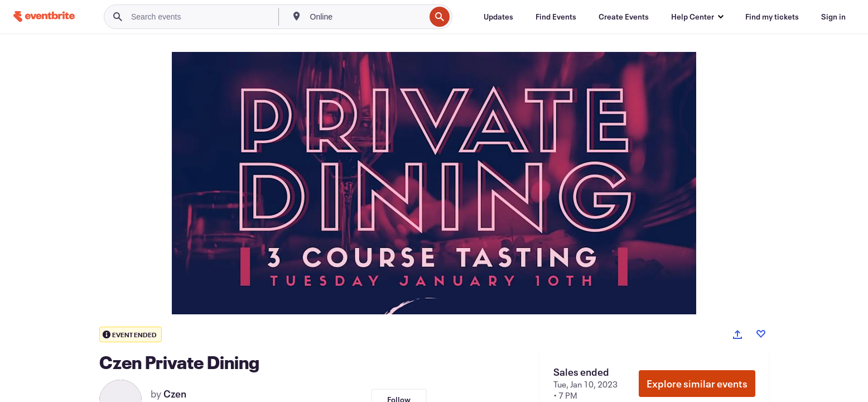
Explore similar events (697, 384)
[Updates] (498, 17)
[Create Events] (624, 17)
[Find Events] (556, 17)
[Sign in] (833, 17)
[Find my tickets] (772, 17)
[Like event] (761, 334)
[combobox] (367, 17)
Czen (175, 394)
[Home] (44, 16)
